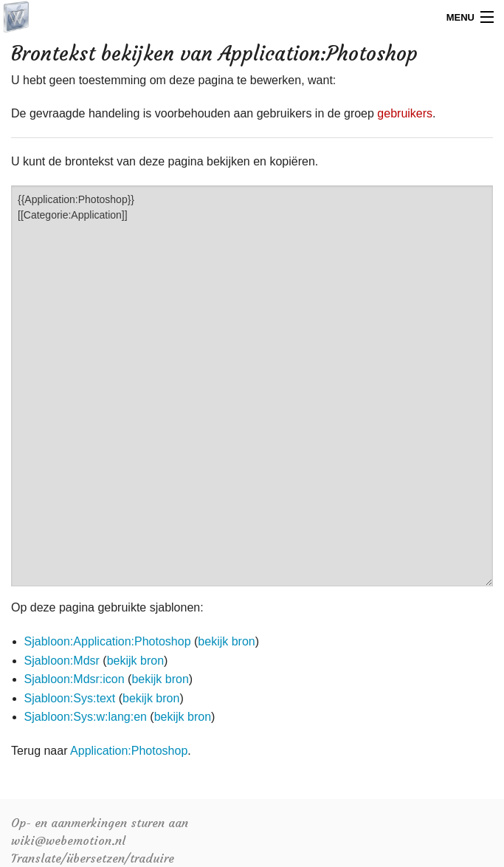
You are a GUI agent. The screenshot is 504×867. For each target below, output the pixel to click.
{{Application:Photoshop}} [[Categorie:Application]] (252, 386)
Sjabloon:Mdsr (62, 661)
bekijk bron (226, 641)
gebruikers (405, 113)
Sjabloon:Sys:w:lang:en (86, 717)
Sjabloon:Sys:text (70, 698)
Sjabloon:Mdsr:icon (75, 679)
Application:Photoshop (129, 751)
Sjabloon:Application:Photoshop (108, 641)
